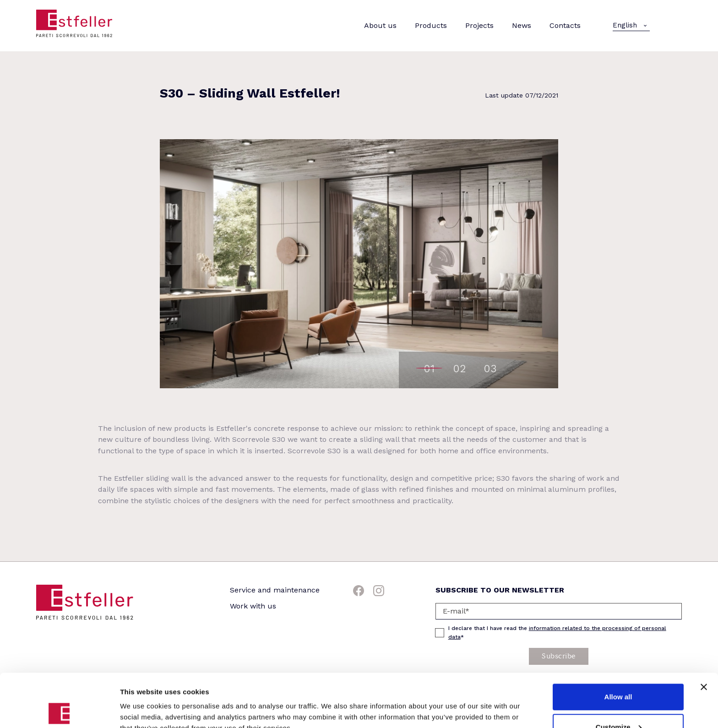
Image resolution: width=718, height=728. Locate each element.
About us (380, 25)
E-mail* (456, 611)
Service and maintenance (275, 590)
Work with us (253, 606)
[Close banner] (704, 634)
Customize (619, 674)
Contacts (565, 25)
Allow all (618, 644)
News (522, 25)
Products (431, 25)
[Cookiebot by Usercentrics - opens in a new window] (59, 710)
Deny (618, 704)
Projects (479, 25)
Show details (141, 700)
